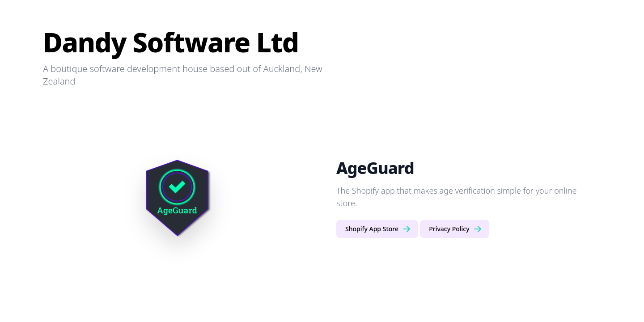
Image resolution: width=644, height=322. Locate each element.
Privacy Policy (455, 229)
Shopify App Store (378, 229)
